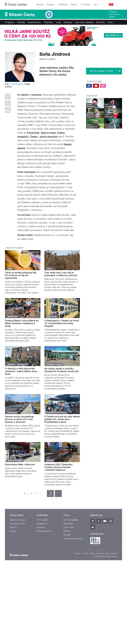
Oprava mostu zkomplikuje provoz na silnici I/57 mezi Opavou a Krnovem (19, 419)
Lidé (59, 22)
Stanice (74, 4)
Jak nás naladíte (84, 22)
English (114, 554)
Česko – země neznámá (44, 137)
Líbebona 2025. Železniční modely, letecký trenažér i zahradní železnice (58, 467)
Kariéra (67, 531)
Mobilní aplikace (44, 531)
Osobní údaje (89, 554)
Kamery (112, 17)
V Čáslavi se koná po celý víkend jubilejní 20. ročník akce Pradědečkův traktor (62, 419)
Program (51, 4)
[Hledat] (119, 4)
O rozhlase (86, 4)
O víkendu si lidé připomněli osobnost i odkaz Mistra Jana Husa (21, 371)
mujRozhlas (63, 4)
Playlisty (49, 22)
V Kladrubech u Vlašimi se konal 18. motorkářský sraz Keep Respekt (62, 323)
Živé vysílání (42, 520)
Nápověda (68, 524)
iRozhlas (40, 4)
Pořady (21, 22)
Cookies (77, 554)
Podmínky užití (103, 554)
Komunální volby (18, 524)
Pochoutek (33, 133)
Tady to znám (48, 133)
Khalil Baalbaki (17, 84)
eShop (13, 531)
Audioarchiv (114, 14)
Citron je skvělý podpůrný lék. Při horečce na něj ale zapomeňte (21, 275)
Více (111, 22)
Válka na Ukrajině (18, 520)
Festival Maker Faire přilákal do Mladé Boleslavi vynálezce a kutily (22, 323)
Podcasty (41, 527)
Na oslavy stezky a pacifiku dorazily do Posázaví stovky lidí (61, 370)
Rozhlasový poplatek (73, 539)
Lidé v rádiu (69, 527)
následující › (50, 494)
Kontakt (100, 22)
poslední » (58, 494)
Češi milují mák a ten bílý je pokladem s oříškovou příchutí (61, 274)
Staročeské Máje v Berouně (20, 464)
